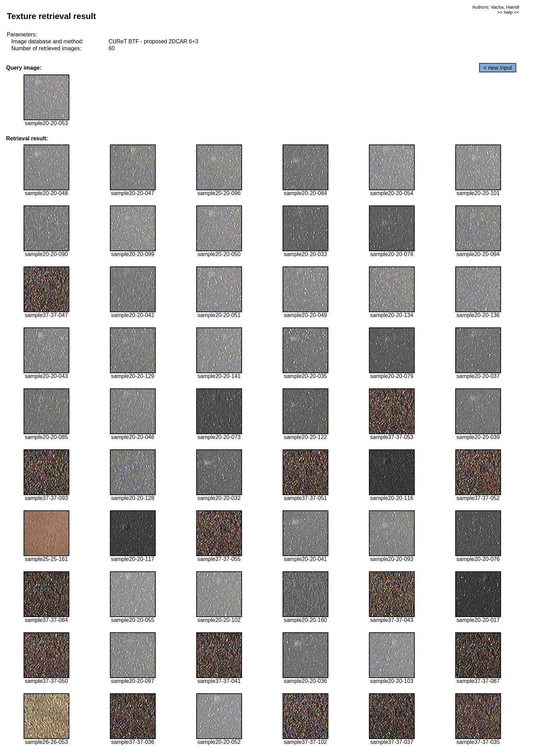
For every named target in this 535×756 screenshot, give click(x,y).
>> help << (508, 12)
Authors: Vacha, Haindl (496, 7)
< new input (498, 68)
